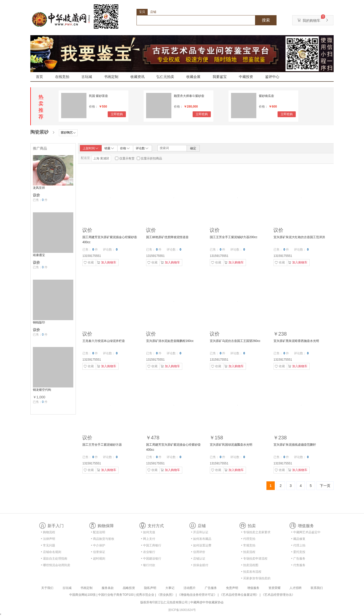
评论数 (142, 148)
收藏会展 (193, 77)
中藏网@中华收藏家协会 (207, 602)
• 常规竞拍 (248, 545)
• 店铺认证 (198, 559)
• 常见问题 (48, 545)
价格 (125, 148)
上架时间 (91, 148)
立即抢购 (117, 114)
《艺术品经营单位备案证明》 (239, 595)
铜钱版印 (39, 322)
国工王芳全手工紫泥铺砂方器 (102, 445)
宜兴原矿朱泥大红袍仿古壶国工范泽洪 (299, 237)
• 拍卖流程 (248, 552)
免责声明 (232, 588)
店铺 (153, 12)
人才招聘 (295, 588)
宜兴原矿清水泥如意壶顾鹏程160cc (170, 341)
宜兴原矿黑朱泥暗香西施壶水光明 (296, 341)
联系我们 (317, 588)
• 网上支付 (148, 539)
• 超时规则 (98, 559)
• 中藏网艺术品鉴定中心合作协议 (306, 533)
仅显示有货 (127, 158)
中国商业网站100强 (82, 595)
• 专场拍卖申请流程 (254, 559)
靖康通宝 (39, 255)
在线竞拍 (62, 77)
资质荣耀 (275, 588)
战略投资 (129, 588)
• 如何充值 (148, 532)
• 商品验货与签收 (103, 539)
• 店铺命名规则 (51, 552)
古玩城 (87, 77)
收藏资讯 (138, 77)
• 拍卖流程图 (250, 565)
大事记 (170, 588)
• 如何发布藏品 (201, 539)
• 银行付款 (148, 565)
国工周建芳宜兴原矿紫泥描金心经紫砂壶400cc (110, 240)
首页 (39, 77)
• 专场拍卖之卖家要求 (256, 532)
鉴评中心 (272, 77)
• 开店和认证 (200, 532)
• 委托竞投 (298, 552)
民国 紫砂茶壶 (98, 96)
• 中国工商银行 (151, 545)
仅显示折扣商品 (151, 158)
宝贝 (142, 12)
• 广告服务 (298, 559)
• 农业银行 (148, 552)
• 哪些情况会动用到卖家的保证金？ (56, 566)
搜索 (266, 20)
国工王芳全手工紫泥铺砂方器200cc (234, 237)
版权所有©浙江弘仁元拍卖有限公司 (164, 602)
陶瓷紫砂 (39, 132)
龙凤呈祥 (39, 188)
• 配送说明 (98, 532)
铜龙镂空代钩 (42, 390)
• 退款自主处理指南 (54, 559)
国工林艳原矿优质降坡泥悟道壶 (167, 237)
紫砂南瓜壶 (266, 96)
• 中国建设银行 (151, 559)
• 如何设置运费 (201, 545)
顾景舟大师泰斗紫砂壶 (189, 96)
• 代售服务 (298, 565)
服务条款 (108, 588)
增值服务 (253, 588)
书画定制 (111, 77)
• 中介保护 (98, 545)
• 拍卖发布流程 (251, 572)
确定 (193, 148)
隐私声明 (150, 588)
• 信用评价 (198, 552)
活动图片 (190, 588)
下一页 (325, 486)
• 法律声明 (48, 539)
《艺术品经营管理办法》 (278, 595)
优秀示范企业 (145, 595)
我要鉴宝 (220, 77)
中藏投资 (246, 77)
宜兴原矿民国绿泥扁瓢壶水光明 (231, 445)
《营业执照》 (166, 595)
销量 (109, 148)
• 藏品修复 (298, 539)
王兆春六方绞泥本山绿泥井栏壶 (104, 341)
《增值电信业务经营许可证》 (197, 595)
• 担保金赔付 (200, 565)
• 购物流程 (48, 532)
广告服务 (211, 588)
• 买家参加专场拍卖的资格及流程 (256, 579)
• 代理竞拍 (248, 539)
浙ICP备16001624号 (182, 610)
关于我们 (47, 588)
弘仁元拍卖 (165, 77)
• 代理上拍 (298, 545)
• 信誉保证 (98, 552)
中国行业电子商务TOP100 (116, 595)
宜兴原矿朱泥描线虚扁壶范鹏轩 (295, 445)
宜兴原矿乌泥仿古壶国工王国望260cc (235, 341)
